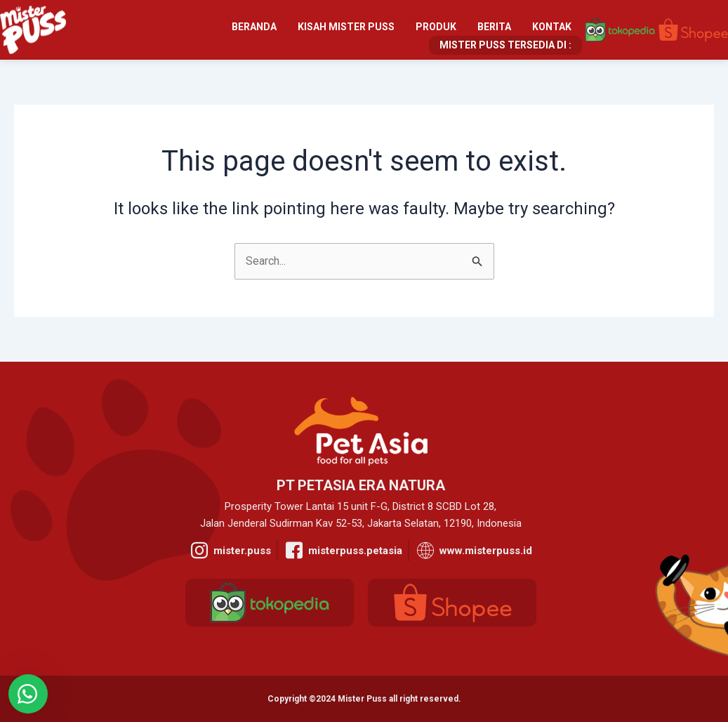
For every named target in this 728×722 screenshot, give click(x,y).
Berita (494, 27)
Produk (436, 27)
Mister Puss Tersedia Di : (505, 45)
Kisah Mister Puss (346, 27)
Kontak (552, 27)
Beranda (254, 27)
